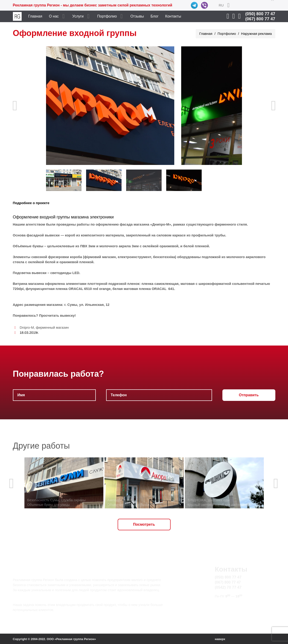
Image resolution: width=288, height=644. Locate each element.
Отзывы (137, 16)
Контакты (173, 16)
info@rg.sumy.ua (229, 605)
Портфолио (107, 16)
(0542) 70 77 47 (228, 587)
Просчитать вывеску (57, 315)
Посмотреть (144, 524)
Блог (155, 16)
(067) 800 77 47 (260, 19)
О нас (54, 16)
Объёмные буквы (28, 246)
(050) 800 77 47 (260, 14)
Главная (35, 16)
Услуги (78, 16)
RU (221, 5)
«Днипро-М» (161, 224)
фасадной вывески (43, 235)
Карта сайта (225, 610)
